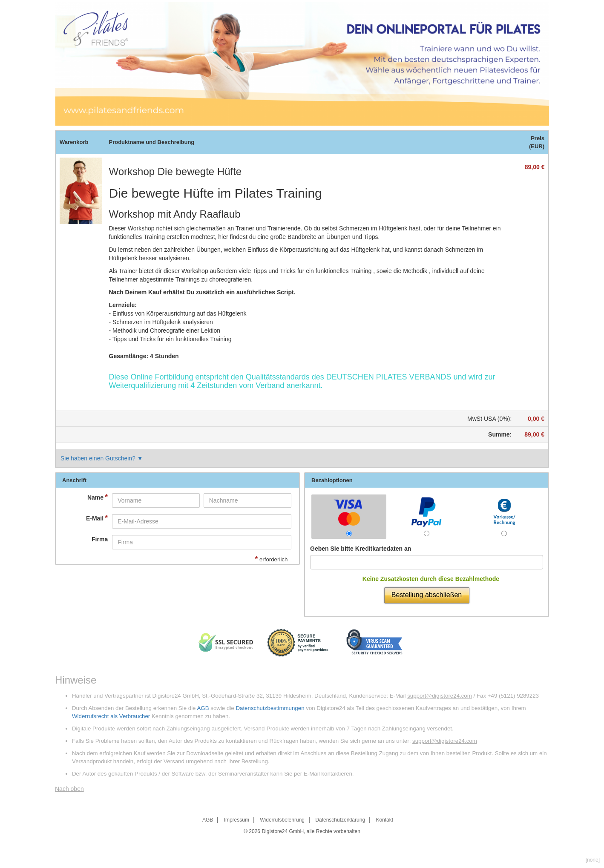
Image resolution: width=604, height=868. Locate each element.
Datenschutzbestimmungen (270, 708)
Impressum (237, 820)
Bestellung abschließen (427, 595)
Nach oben (69, 789)
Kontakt (384, 820)
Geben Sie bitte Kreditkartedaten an (361, 549)
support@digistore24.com (440, 696)
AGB (203, 708)
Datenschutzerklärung (340, 820)
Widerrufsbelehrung (282, 820)
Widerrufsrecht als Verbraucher (111, 716)
